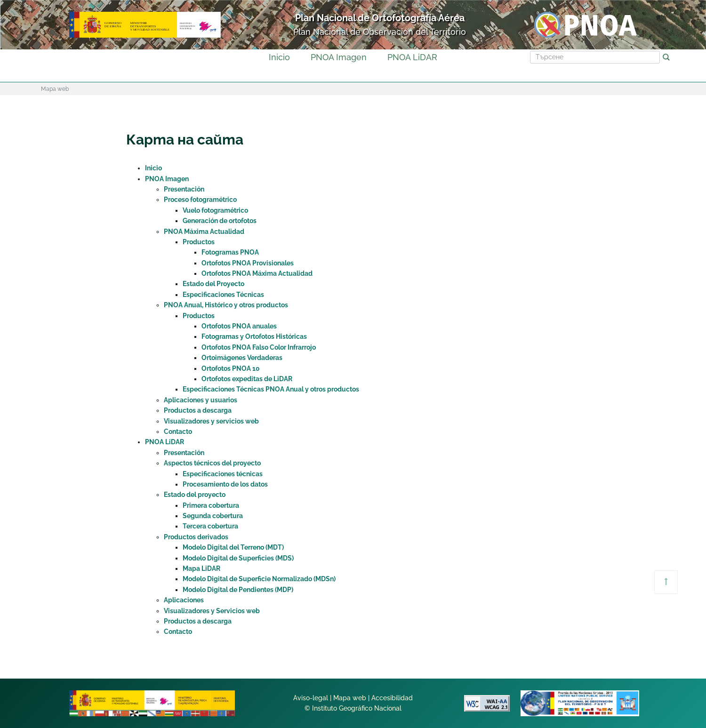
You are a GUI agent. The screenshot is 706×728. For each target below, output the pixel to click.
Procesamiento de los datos (225, 484)
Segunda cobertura (213, 516)
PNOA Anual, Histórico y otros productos (226, 305)
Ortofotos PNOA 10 (231, 368)
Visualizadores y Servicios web (212, 611)
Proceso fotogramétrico (200, 200)
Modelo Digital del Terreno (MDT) (233, 547)
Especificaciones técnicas (223, 474)
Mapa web (350, 698)
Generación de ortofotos (220, 221)
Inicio (279, 57)
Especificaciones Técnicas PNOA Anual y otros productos (271, 389)
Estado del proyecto (195, 495)
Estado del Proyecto (213, 284)
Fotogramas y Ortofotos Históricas (254, 336)
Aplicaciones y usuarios (201, 400)
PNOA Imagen (339, 57)
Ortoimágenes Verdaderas (242, 358)
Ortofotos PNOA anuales (239, 326)
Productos (199, 242)
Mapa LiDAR (201, 568)
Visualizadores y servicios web (211, 421)
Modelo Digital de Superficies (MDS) (238, 558)
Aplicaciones (184, 600)
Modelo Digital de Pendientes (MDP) (238, 590)
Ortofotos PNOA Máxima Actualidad (257, 273)
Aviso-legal (311, 698)
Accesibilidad (392, 698)
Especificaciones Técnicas (223, 295)
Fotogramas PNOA (230, 252)
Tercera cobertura (210, 526)
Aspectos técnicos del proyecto (212, 463)
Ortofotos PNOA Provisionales (248, 263)
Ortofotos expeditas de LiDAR (247, 379)
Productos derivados (196, 537)
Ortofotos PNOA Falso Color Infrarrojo (259, 347)
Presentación (184, 189)
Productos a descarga (198, 410)
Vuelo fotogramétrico (215, 210)
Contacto (178, 432)
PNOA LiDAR (412, 57)
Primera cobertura (211, 505)
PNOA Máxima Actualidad (204, 232)
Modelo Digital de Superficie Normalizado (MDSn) (259, 579)
